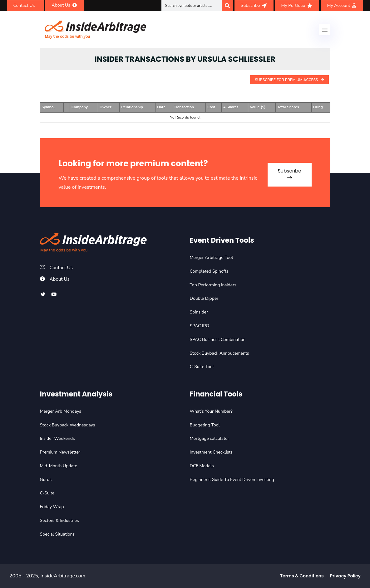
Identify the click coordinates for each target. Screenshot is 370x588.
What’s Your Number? (211, 411)
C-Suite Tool (202, 367)
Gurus (46, 480)
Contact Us (62, 268)
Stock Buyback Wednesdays (68, 425)
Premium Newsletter (60, 452)
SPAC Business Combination (218, 340)
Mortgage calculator (210, 438)
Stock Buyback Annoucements (220, 353)
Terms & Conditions (302, 576)
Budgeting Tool (205, 425)
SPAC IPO (200, 326)
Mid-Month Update (59, 466)
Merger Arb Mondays (61, 411)
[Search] (227, 6)
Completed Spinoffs (209, 271)
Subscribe (286, 172)
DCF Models (202, 466)
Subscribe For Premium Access (289, 80)
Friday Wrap (52, 507)
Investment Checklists (211, 452)
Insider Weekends (57, 438)
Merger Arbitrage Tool (212, 258)
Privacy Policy (345, 576)
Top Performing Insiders (213, 285)
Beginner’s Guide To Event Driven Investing (232, 480)
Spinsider (199, 312)
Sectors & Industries (59, 520)
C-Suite (47, 493)
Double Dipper (204, 298)
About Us (60, 279)
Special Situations (57, 534)
